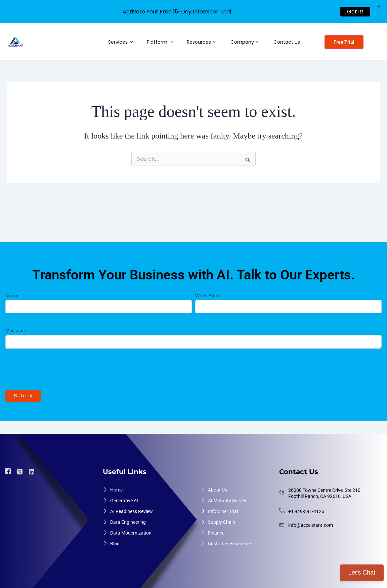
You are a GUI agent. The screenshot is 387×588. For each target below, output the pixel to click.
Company (243, 42)
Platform (156, 42)
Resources (199, 42)
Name (99, 299)
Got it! (355, 12)
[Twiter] (21, 467)
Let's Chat (362, 573)
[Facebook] (9, 468)
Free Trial (344, 42)
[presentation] (56, 369)
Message (193, 335)
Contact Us (286, 42)
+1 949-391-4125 (306, 507)
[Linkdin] (33, 467)
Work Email (288, 299)
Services (116, 42)
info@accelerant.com (311, 521)
